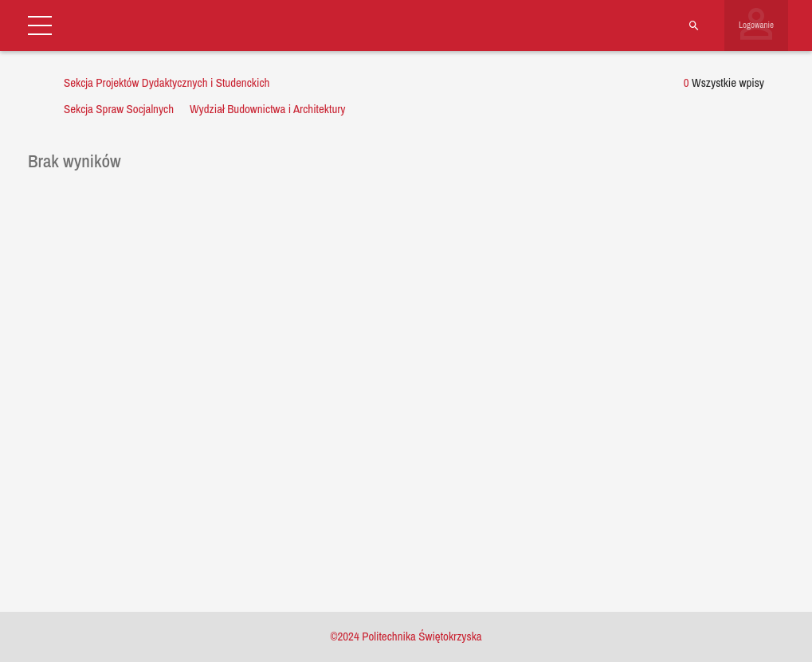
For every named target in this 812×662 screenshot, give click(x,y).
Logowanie (756, 25)
